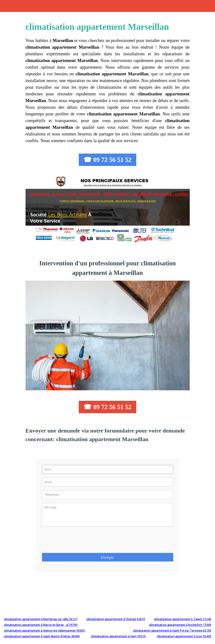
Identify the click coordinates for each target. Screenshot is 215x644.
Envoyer (107, 557)
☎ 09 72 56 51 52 (107, 160)
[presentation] (78, 541)
